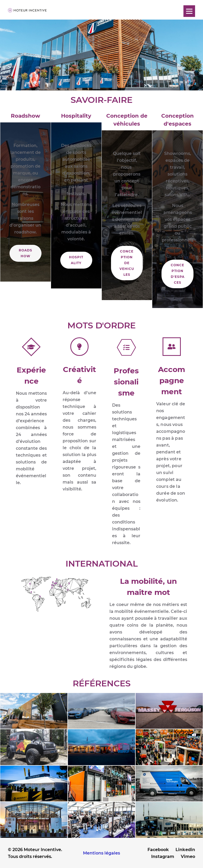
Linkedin (185, 850)
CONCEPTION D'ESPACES (178, 274)
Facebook (158, 850)
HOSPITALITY (76, 260)
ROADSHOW (26, 253)
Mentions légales (101, 853)
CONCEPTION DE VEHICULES (127, 263)
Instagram (163, 856)
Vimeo (188, 856)
